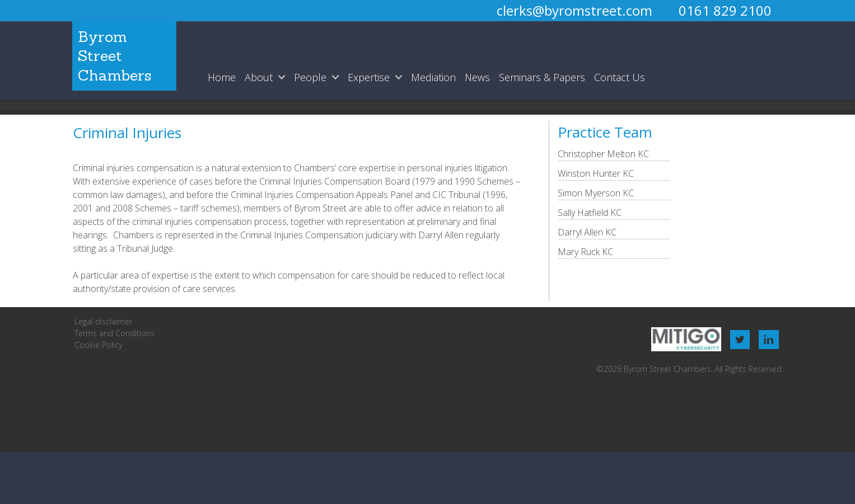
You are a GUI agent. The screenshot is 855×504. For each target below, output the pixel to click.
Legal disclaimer (103, 321)
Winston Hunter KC (596, 173)
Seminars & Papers (542, 77)
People (310, 77)
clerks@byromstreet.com (574, 10)
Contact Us (620, 77)
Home (222, 77)
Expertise (369, 77)
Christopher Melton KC (603, 154)
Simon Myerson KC (596, 193)
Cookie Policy (98, 345)
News (477, 77)
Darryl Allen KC (587, 232)
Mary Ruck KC (585, 252)
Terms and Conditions (115, 333)
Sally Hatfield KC (590, 213)
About (259, 77)
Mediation (433, 77)
